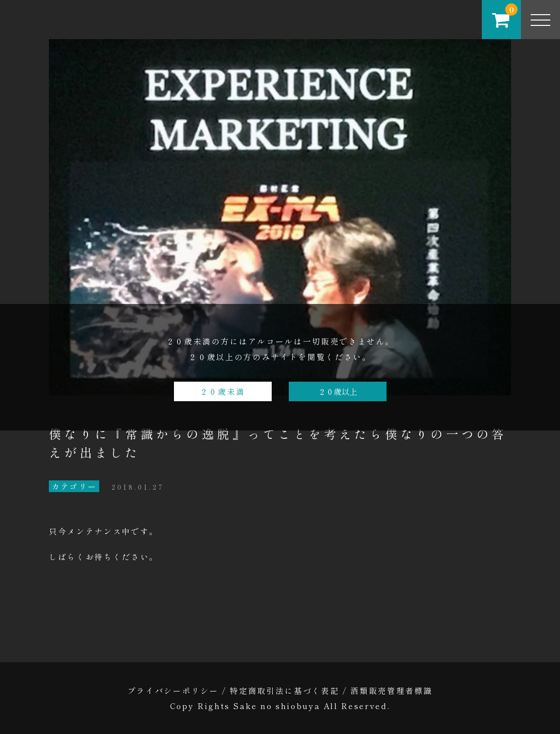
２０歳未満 (223, 391)
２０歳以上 (338, 391)
